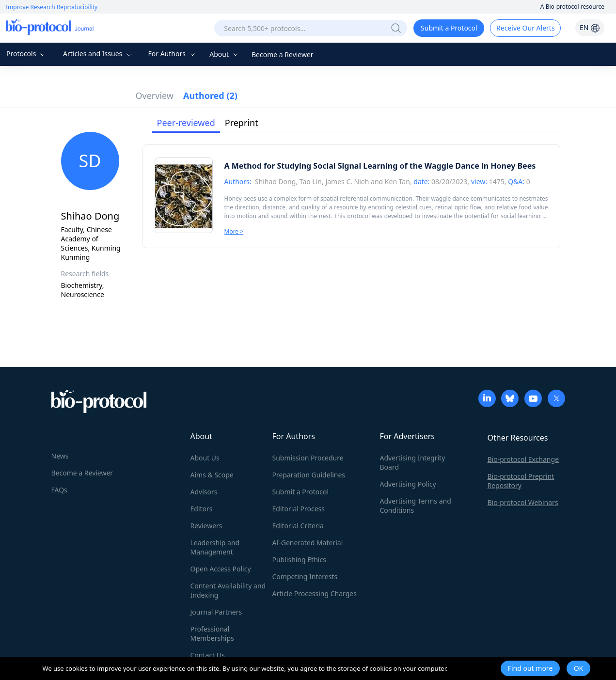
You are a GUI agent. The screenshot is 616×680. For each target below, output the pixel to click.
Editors (202, 509)
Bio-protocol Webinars (523, 502)
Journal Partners (216, 612)
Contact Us (208, 655)
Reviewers (206, 526)
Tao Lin (311, 182)
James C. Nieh (347, 182)
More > (234, 231)
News (60, 456)
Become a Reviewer (283, 55)
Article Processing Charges (315, 593)
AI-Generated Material (308, 543)
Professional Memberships (212, 633)
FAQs (59, 490)
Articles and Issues (98, 54)
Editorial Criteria (298, 526)
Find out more (530, 668)
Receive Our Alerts (525, 28)
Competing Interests (305, 577)
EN (590, 27)
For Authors (172, 54)
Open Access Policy (221, 569)
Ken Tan (397, 182)
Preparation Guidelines (309, 475)
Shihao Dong (276, 182)
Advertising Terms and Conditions (416, 506)
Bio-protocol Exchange (523, 459)
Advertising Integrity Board (413, 462)
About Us (205, 458)
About (225, 54)
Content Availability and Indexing (228, 590)
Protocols (27, 54)
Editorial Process (299, 509)
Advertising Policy (408, 484)
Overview (155, 95)
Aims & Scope (212, 475)
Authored (210, 95)
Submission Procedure (308, 458)
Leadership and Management (215, 547)
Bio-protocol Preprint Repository (521, 481)
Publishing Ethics (299, 560)
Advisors (204, 492)
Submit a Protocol (449, 28)
